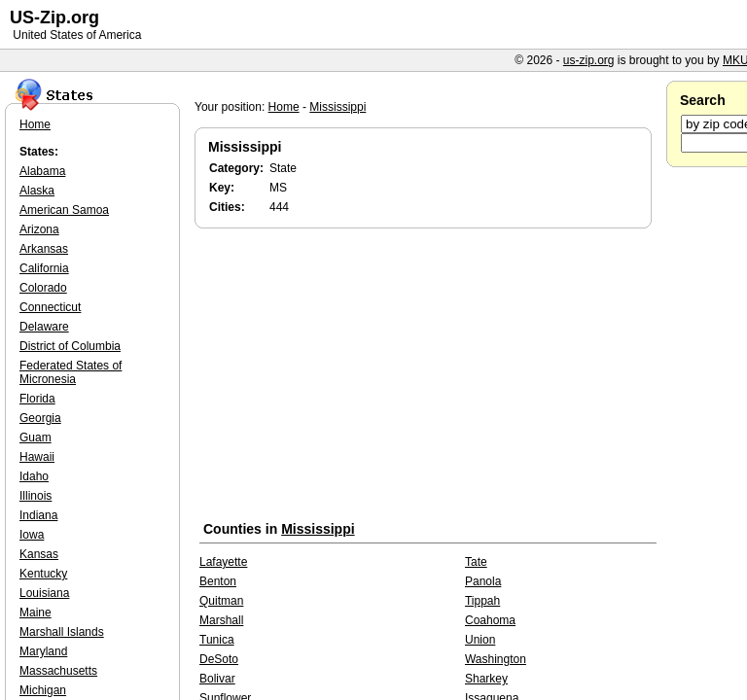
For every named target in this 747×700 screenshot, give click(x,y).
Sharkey (486, 679)
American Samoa (64, 210)
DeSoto (219, 659)
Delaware (44, 327)
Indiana (38, 515)
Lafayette (223, 562)
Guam (36, 437)
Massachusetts (58, 671)
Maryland (43, 651)
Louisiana (44, 593)
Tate (476, 562)
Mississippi (338, 107)
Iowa (32, 535)
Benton (218, 581)
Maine (36, 612)
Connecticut (50, 307)
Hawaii (37, 457)
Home (284, 107)
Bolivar (217, 679)
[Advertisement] (428, 378)
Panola (483, 581)
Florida (37, 399)
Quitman (221, 601)
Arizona (39, 229)
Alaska (37, 191)
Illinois (36, 496)
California (44, 268)
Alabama (42, 171)
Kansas (39, 554)
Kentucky (43, 574)
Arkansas (44, 249)
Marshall (221, 620)
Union (480, 640)
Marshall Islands (62, 632)
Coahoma (490, 620)
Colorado (43, 288)
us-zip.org (589, 60)
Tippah (482, 601)
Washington (496, 659)
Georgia (40, 418)
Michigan (43, 690)
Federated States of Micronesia (71, 372)
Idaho (34, 476)
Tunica (217, 640)
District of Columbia (70, 346)
